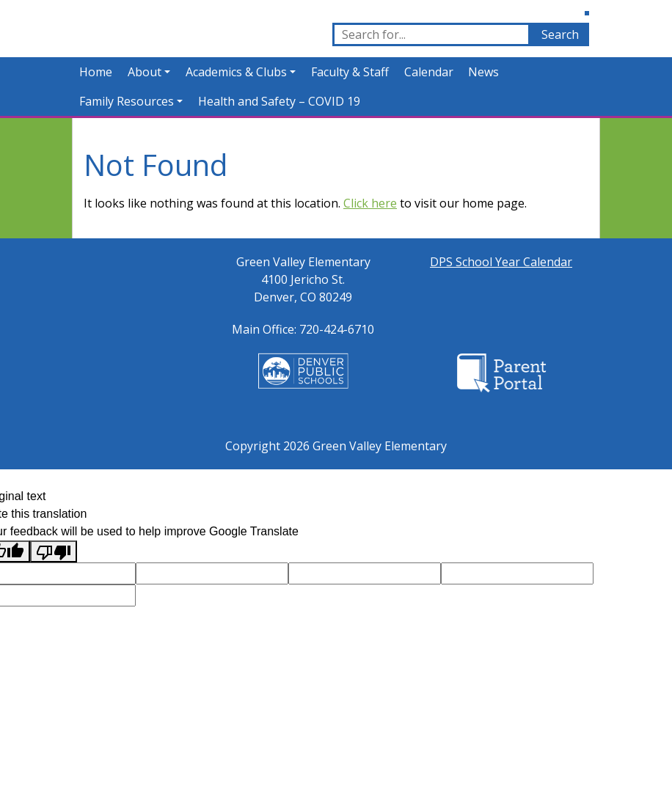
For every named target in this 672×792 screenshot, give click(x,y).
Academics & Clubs (236, 72)
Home (96, 72)
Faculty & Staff (350, 72)
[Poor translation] (54, 552)
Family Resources (127, 101)
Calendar (429, 72)
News (483, 72)
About (145, 72)
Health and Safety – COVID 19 (279, 101)
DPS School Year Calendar (501, 262)
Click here (370, 203)
